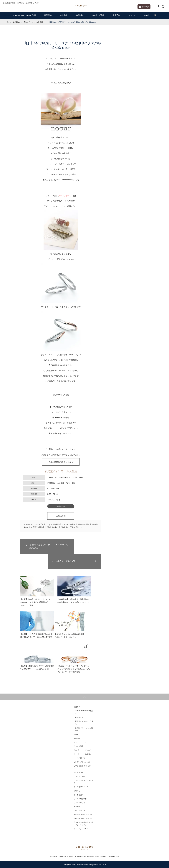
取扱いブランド (79, 810)
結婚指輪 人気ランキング (83, 818)
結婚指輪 (64, 15)
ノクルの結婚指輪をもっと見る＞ (61, 462)
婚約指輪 (79, 15)
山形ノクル (78, 527)
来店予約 (144, 7)
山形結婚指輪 (56, 524)
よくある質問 (79, 795)
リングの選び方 (79, 803)
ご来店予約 (61, 516)
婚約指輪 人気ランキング (83, 815)
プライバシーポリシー (82, 829)
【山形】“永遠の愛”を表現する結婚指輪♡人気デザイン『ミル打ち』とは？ (37, 667)
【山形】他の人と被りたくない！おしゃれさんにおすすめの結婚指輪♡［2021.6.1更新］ (36, 602)
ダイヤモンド (79, 773)
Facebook (158, 6)
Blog (28, 524)
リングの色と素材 (80, 799)
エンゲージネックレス (82, 762)
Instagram (163, 6)
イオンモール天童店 (38, 524)
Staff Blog (16, 22)
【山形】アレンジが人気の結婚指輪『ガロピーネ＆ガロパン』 (69, 635)
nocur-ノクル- (65, 196)
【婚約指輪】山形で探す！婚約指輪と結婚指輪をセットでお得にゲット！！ (74, 601)
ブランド (132, 15)
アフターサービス (80, 742)
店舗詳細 (61, 506)
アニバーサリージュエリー (83, 750)
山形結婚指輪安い (51, 527)
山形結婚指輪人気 (82, 524)
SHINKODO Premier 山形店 (24, 15)
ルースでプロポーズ (81, 787)
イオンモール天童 (68, 524)
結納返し (77, 791)
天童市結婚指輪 (38, 527)
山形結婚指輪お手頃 (66, 527)
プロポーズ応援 (98, 15)
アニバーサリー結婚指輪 (83, 754)
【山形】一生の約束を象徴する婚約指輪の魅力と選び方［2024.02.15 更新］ (37, 635)
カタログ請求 (79, 746)
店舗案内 (48, 15)
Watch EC (150, 15)
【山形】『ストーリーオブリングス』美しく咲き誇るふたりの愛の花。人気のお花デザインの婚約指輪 (74, 669)
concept (77, 734)
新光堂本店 (79, 717)
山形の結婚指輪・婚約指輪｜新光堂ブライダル (89, 865)
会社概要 (77, 807)
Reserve (77, 738)
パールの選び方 (79, 758)
